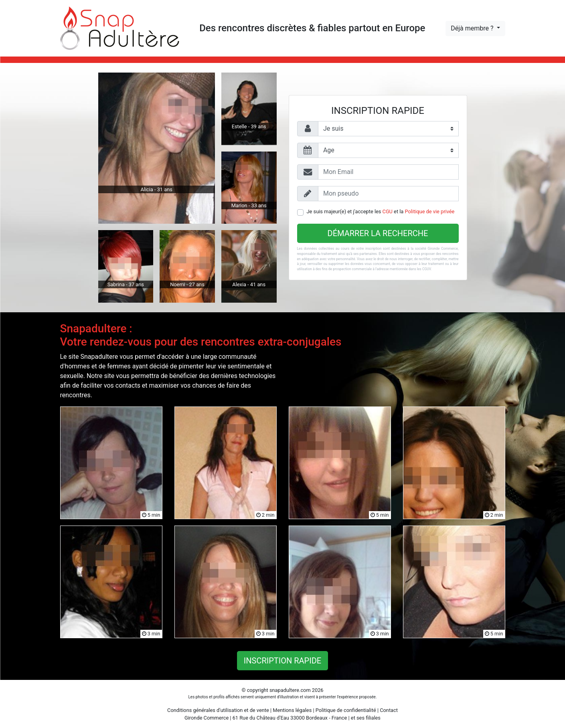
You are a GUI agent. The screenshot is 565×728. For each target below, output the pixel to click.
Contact (389, 710)
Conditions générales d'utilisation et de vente (218, 710)
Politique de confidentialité (346, 710)
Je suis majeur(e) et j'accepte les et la (381, 211)
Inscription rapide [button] (282, 661)
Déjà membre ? (473, 28)
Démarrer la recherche (378, 233)
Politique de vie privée (430, 211)
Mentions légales (292, 710)
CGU (388, 211)
